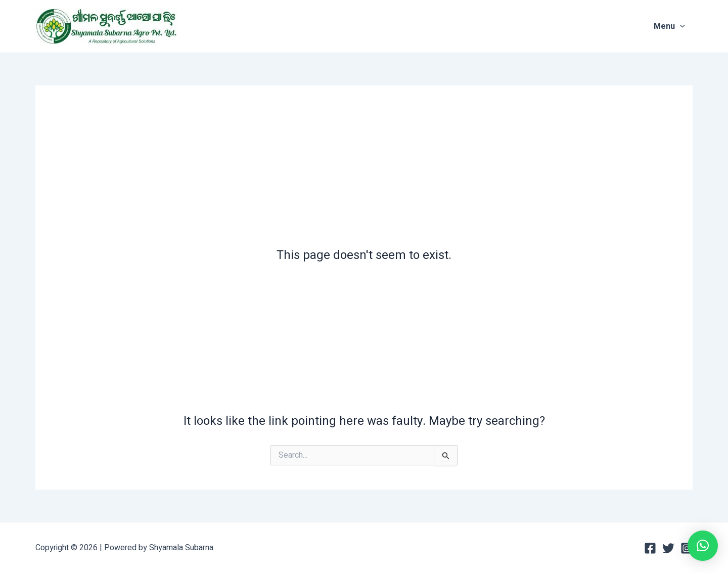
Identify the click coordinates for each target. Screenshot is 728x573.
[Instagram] (687, 548)
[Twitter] (668, 548)
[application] (688, 26)
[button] (703, 546)
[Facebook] (650, 548)
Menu (677, 26)
